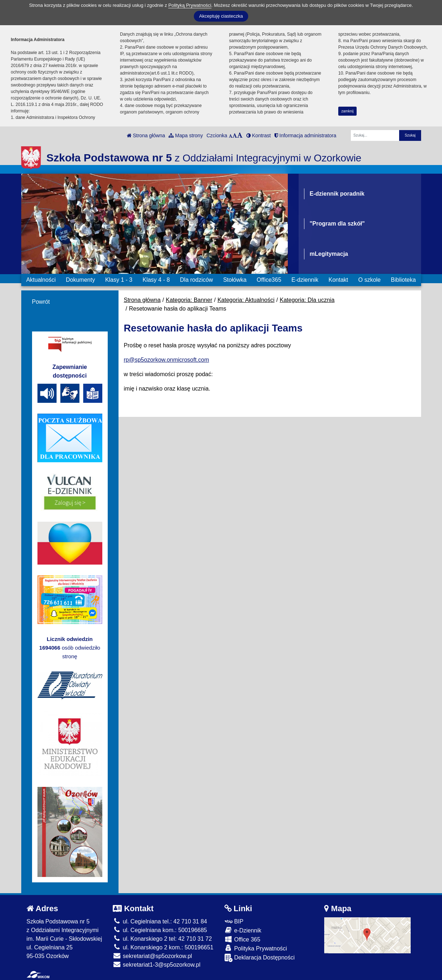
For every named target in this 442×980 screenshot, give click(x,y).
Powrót (41, 302)
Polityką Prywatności (190, 5)
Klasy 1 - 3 (119, 280)
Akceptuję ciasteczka (221, 16)
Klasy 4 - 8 (156, 280)
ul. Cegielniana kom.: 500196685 (160, 930)
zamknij (348, 111)
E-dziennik (305, 280)
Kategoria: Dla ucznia (307, 300)
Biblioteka (403, 280)
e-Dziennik (243, 930)
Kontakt (338, 280)
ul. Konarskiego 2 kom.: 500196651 (163, 947)
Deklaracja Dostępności (260, 958)
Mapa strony (186, 135)
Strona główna (146, 135)
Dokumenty (81, 280)
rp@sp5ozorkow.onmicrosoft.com (167, 360)
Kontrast (259, 135)
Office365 (269, 280)
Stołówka (235, 280)
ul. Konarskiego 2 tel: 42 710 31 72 (162, 939)
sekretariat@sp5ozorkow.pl (152, 956)
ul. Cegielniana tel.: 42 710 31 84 (160, 921)
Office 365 (242, 939)
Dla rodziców (197, 280)
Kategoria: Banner (189, 300)
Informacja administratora (305, 135)
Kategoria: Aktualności (246, 300)
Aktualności (41, 280)
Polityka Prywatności (256, 948)
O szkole (370, 280)
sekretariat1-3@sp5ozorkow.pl (157, 965)
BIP (234, 921)
